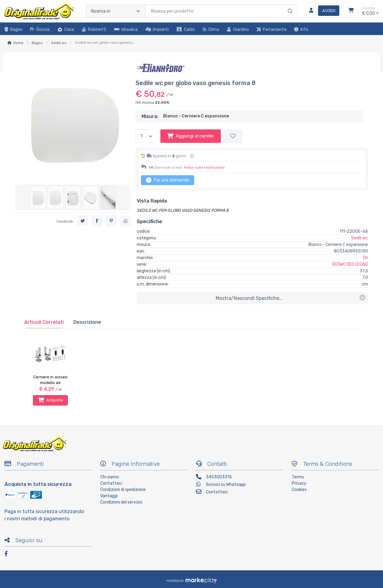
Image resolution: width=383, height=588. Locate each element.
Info (301, 30)
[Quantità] (147, 136)
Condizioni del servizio (121, 502)
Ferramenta (272, 30)
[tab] (44, 322)
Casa (66, 30)
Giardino (238, 30)
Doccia (40, 30)
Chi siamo (110, 477)
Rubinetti (94, 30)
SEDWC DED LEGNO (350, 264)
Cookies (299, 490)
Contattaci (111, 483)
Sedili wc (59, 43)
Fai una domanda (168, 180)
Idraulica (126, 30)
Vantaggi (109, 496)
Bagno (13, 30)
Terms (298, 477)
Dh (365, 258)
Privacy (299, 483)
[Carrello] (351, 11)
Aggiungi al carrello (191, 136)
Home (18, 43)
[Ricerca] (289, 5)
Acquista (50, 400)
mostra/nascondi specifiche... (291, 298)
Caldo (186, 30)
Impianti (157, 30)
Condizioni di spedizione (123, 490)
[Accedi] (322, 11)
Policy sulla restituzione (204, 167)
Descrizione (87, 322)
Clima (211, 30)
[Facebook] (9, 555)
